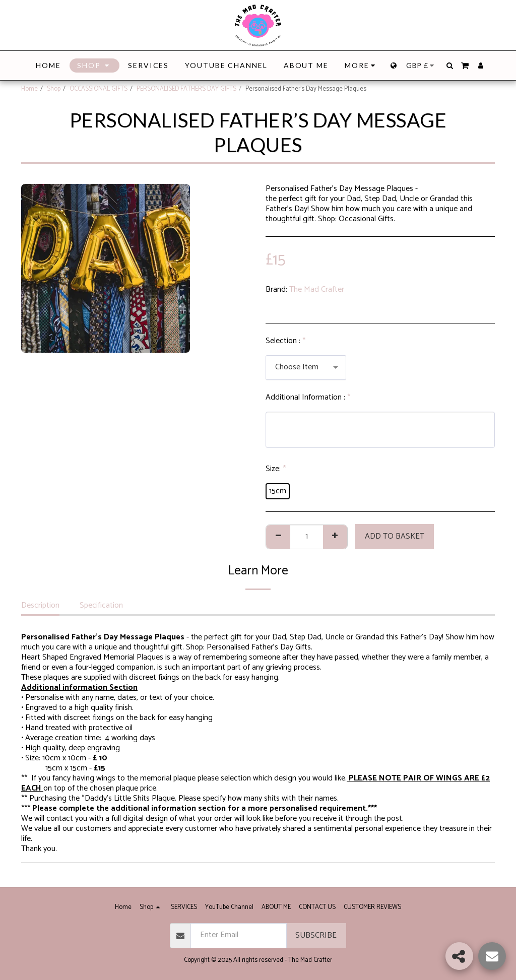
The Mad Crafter (317, 289)
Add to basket (395, 536)
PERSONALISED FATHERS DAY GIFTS (186, 89)
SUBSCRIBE (316, 935)
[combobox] (306, 368)
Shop (54, 89)
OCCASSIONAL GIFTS (99, 89)
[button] (449, 66)
